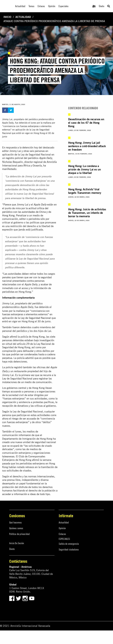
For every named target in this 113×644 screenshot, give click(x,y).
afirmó (13, 337)
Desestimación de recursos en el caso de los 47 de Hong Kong (86, 123)
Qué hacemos (15, 522)
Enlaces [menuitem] (41, 6)
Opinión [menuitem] (52, 6)
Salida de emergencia (69, 544)
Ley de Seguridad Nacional (36, 318)
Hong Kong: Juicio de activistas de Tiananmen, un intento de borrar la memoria (87, 213)
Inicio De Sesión (17, 543)
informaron (25, 435)
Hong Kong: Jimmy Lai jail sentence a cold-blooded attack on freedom (87, 146)
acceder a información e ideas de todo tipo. (26, 494)
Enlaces (62, 534)
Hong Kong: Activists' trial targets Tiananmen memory (85, 191)
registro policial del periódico (29, 158)
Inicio (7, 17)
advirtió (29, 358)
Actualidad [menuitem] (20, 6)
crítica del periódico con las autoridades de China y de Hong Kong (27, 212)
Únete (102, 6)
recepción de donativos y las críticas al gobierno (29, 406)
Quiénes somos (16, 528)
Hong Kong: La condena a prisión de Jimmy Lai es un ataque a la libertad (84, 169)
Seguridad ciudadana (69, 550)
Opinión (62, 528)
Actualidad (23, 17)
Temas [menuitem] (32, 6)
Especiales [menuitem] (64, 6)
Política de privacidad (19, 534)
